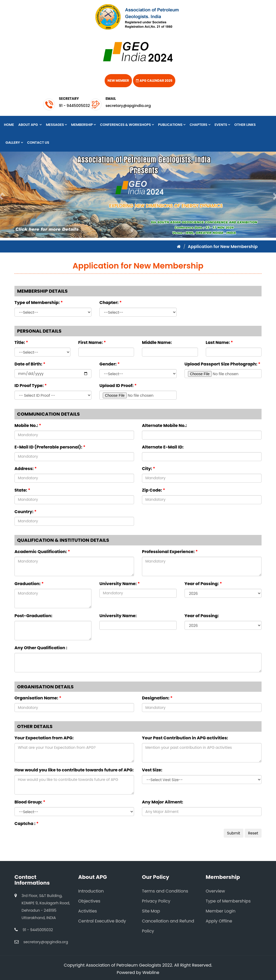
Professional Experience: (170, 552)
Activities (88, 911)
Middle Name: (157, 342)
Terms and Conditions (165, 891)
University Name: (119, 584)
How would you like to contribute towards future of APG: (74, 770)
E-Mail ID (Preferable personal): (50, 447)
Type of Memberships (228, 901)
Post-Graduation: (33, 616)
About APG (30, 125)
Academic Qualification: (42, 552)
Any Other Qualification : (41, 648)
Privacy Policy (156, 901)
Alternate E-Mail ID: (163, 447)
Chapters (200, 125)
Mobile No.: (28, 425)
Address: (26, 469)
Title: (21, 342)
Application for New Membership (223, 247)
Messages (57, 125)
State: (22, 490)
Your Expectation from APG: (44, 738)
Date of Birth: (30, 364)
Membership (84, 125)
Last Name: (219, 342)
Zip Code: (154, 490)
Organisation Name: (38, 698)
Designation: (157, 698)
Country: (25, 512)
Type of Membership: (39, 303)
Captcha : (27, 824)
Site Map (151, 911)
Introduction (91, 891)
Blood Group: (30, 802)
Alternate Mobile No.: (164, 425)
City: (149, 469)
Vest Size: (152, 770)
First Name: (92, 342)
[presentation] (54, 839)
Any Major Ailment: (163, 802)
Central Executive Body (102, 921)
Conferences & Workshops (127, 125)
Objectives (89, 901)
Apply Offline (219, 921)
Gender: (109, 364)
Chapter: (110, 303)
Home (9, 125)
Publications (172, 125)
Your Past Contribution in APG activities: (185, 738)
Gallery (14, 143)
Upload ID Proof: (118, 386)
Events (222, 125)
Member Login (221, 911)
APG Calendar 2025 (154, 81)
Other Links (245, 125)
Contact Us (38, 143)
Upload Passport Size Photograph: (223, 364)
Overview (215, 891)
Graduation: (29, 584)
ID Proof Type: (31, 386)
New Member (118, 81)
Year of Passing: (203, 584)
